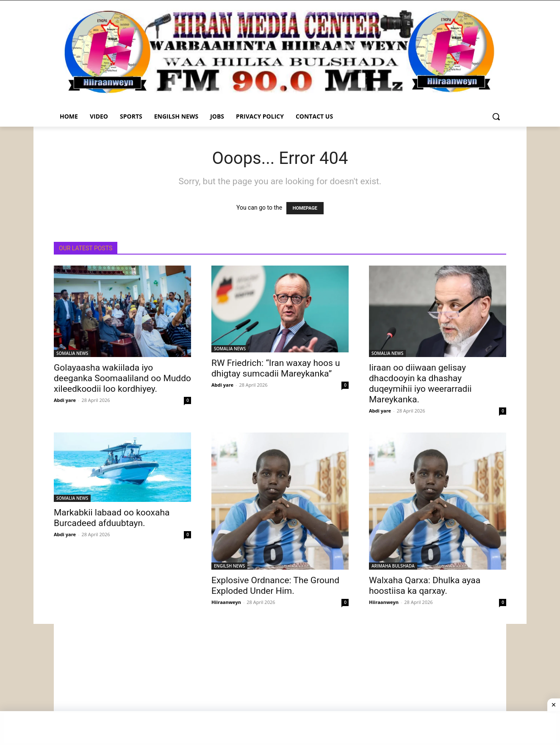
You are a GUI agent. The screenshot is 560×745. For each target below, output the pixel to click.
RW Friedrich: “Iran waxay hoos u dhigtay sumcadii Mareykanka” (276, 368)
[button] (496, 116)
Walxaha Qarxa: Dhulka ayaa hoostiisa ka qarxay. (425, 586)
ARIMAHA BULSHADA (393, 566)
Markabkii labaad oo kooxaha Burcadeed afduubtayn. (112, 518)
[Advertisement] (280, 683)
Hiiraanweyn (226, 602)
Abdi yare (65, 400)
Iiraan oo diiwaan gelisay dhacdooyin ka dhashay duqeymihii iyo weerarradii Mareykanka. (420, 384)
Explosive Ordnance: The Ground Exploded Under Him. (275, 586)
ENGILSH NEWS (229, 566)
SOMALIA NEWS (72, 353)
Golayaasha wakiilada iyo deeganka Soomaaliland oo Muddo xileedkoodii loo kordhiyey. (122, 378)
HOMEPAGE (305, 208)
